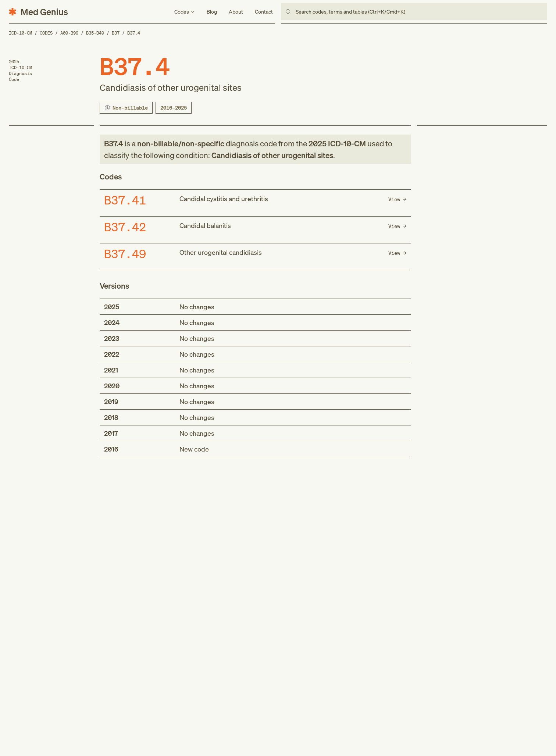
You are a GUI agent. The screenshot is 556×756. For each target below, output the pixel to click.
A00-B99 (69, 33)
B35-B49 (95, 33)
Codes (46, 33)
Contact (264, 12)
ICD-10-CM (20, 33)
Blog (212, 12)
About (236, 12)
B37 (116, 33)
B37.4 (134, 33)
